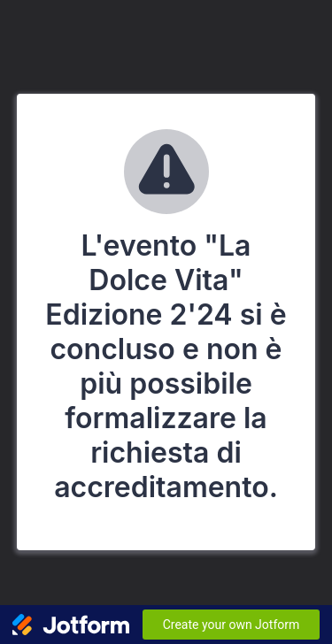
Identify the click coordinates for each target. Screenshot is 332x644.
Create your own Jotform (232, 625)
